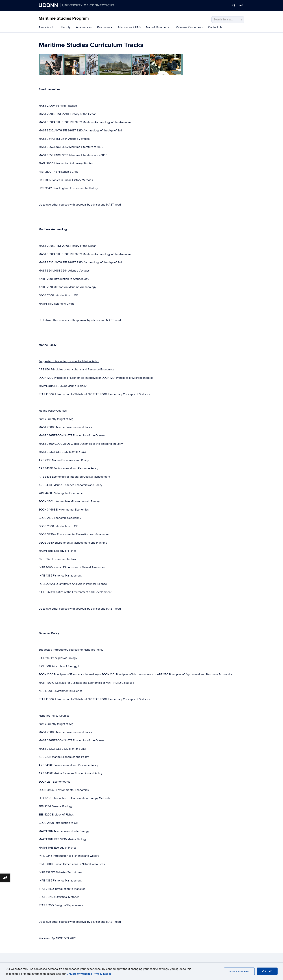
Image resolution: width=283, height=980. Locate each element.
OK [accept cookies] (267, 971)
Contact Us (215, 27)
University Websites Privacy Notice (89, 974)
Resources (105, 27)
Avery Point (47, 27)
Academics (84, 27)
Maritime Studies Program (64, 18)
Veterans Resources (189, 27)
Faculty (66, 27)
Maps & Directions (158, 27)
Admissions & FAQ (129, 27)
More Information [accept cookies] (239, 971)
